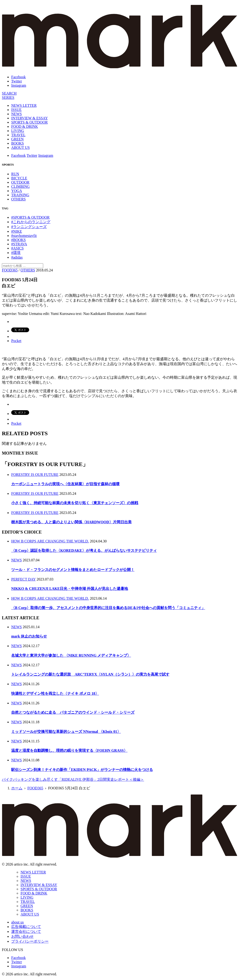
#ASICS (17, 248)
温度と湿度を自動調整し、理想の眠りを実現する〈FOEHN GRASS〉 (69, 750)
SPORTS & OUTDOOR (29, 122)
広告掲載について (26, 927)
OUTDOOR (20, 182)
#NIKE (17, 231)
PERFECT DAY (23, 579)
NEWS (16, 114)
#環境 (16, 253)
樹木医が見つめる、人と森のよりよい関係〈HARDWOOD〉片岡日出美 (71, 522)
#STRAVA (19, 244)
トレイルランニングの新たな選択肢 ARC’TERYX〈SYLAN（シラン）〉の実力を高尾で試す (90, 674)
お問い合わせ (22, 936)
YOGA (17, 191)
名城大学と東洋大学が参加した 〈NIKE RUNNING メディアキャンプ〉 (71, 655)
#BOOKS (18, 240)
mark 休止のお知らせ (29, 636)
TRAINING (20, 195)
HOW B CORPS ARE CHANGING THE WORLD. (50, 541)
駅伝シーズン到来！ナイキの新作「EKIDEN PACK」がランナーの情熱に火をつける (82, 770)
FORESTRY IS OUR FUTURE (35, 475)
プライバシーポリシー (30, 941)
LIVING (18, 131)
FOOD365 (10, 270)
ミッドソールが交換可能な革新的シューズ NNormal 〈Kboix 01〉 (66, 732)
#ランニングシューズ (29, 227)
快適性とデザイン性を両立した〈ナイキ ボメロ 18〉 (55, 693)
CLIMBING (20, 187)
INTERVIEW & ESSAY (30, 118)
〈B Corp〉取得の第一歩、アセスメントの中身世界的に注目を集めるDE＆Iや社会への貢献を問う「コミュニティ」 (108, 608)
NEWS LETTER (24, 105)
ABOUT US (20, 148)
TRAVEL (18, 135)
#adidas (17, 257)
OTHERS (18, 199)
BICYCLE (19, 178)
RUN (15, 174)
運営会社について (26, 932)
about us (18, 922)
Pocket (16, 341)
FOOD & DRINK (25, 127)
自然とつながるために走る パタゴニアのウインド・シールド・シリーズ (73, 712)
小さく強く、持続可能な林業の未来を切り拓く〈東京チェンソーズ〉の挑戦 (75, 503)
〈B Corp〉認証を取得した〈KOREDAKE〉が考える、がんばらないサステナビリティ (84, 551)
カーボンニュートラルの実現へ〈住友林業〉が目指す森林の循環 (65, 484)
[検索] (9, 93)
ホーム (17, 788)
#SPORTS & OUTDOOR (30, 217)
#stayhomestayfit (24, 236)
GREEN (17, 139)
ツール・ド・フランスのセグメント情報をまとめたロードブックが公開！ (73, 570)
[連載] (8, 98)
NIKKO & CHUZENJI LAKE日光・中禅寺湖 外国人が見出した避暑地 (70, 589)
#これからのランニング (31, 222)
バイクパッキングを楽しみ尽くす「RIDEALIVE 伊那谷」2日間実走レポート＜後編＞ (73, 779)
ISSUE (16, 110)
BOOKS (18, 143)
